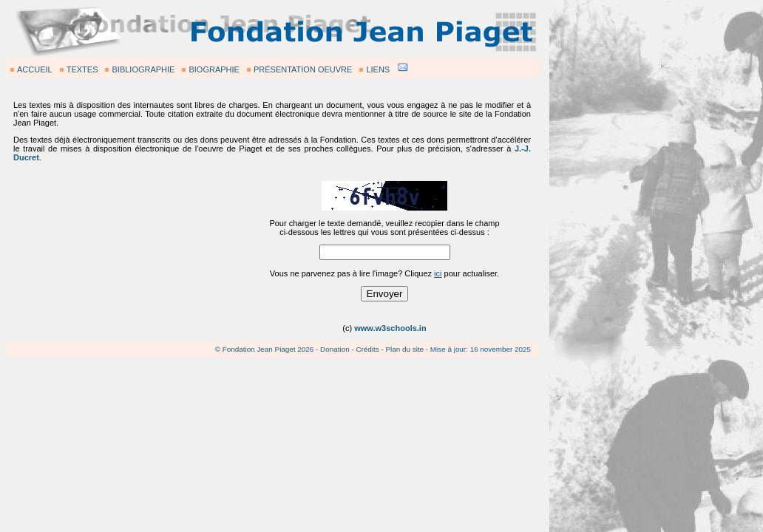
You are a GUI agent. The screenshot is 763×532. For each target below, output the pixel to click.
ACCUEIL (35, 69)
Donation (335, 349)
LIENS (378, 69)
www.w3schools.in (390, 328)
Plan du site (404, 349)
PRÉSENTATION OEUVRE (303, 69)
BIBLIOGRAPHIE (143, 69)
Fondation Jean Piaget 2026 (268, 349)
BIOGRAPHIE (214, 69)
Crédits (367, 349)
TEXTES (82, 69)
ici (438, 273)
